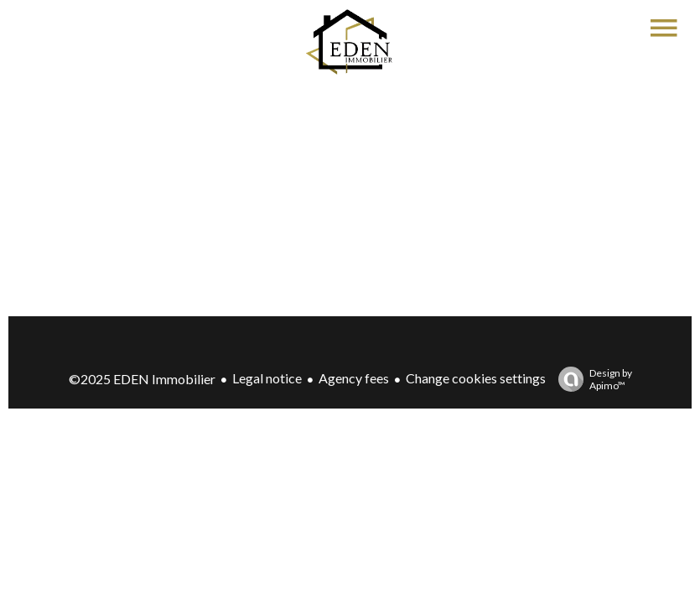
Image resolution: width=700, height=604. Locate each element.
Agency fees (354, 378)
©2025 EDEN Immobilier (142, 379)
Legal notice (267, 378)
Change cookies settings (476, 378)
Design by (591, 379)
